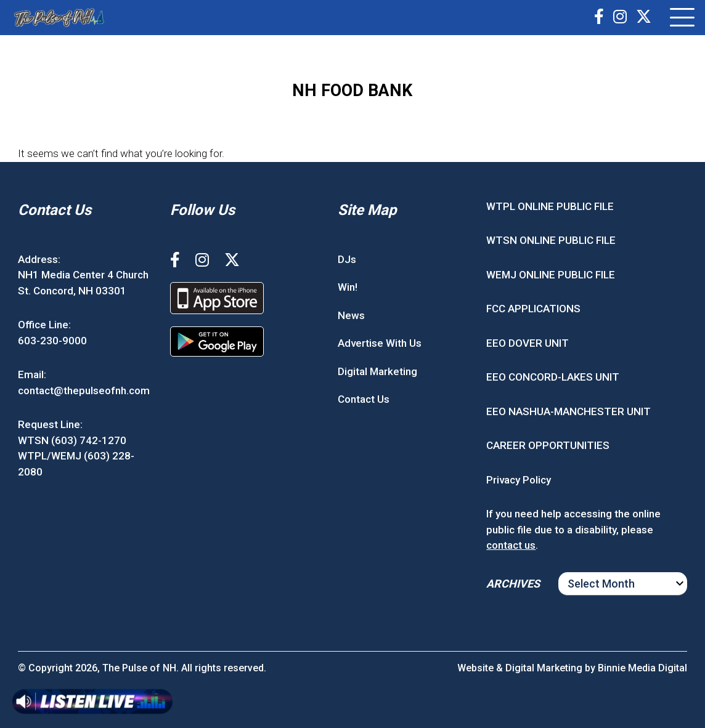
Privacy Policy (519, 480)
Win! (348, 287)
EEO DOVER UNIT (528, 343)
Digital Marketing (377, 371)
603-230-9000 (52, 341)
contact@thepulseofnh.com (84, 390)
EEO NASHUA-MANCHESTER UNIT (568, 411)
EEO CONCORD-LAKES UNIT (553, 377)
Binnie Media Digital (642, 668)
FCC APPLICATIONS (533, 309)
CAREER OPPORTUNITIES (548, 445)
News (351, 315)
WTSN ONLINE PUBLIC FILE (551, 240)
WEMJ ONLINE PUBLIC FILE (551, 275)
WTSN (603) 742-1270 (72, 440)
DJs (347, 259)
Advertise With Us (380, 343)
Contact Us (364, 399)
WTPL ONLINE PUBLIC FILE (550, 206)
